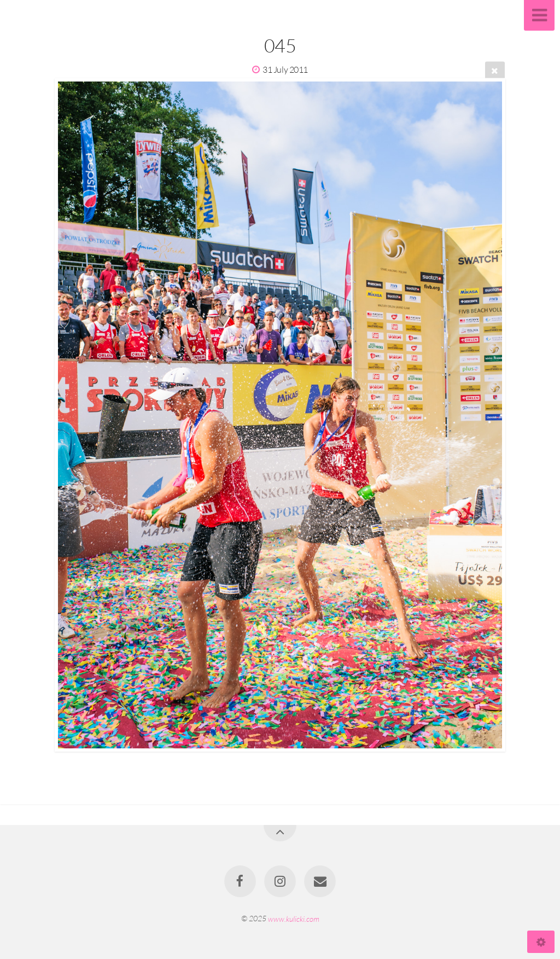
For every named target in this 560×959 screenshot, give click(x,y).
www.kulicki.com (294, 918)
